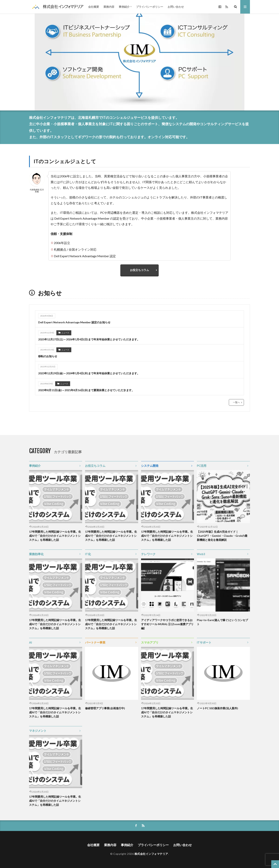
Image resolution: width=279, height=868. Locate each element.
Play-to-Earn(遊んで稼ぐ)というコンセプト (222, 622)
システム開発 (150, 466)
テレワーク (148, 554)
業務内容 (109, 7)
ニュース (65, 333)
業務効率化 (36, 554)
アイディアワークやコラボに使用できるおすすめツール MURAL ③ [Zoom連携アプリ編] (167, 624)
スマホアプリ (150, 642)
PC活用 (202, 466)
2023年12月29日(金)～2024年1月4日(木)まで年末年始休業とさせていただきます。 (89, 373)
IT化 (88, 554)
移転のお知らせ (48, 356)
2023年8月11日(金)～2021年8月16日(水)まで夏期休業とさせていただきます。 (86, 390)
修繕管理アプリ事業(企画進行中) (105, 708)
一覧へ (236, 402)
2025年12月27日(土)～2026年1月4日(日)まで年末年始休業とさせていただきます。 (89, 339)
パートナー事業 (95, 642)
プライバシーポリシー (150, 7)
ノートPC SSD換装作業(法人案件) (217, 708)
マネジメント (38, 731)
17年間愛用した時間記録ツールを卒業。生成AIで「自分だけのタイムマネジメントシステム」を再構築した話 (55, 536)
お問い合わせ (176, 7)
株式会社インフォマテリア (151, 854)
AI (31, 642)
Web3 (201, 554)
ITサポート (204, 642)
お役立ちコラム (139, 270)
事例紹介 (124, 7)
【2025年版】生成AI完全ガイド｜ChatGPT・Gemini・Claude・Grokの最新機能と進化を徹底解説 (222, 536)
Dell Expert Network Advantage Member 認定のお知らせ (74, 322)
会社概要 (94, 7)
